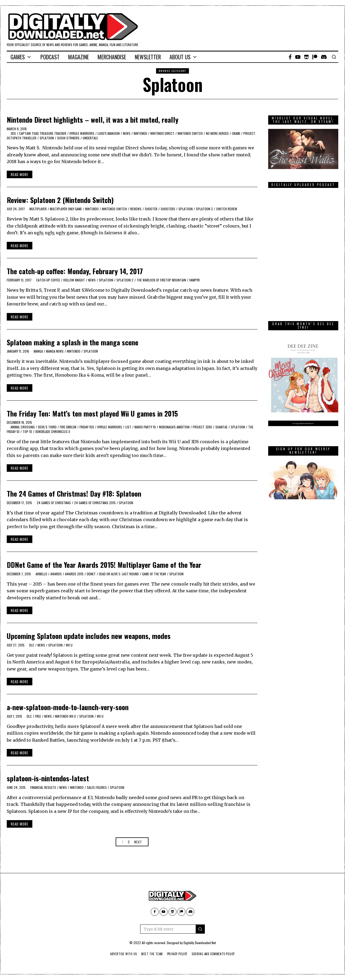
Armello (41, 574)
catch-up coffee (48, 280)
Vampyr (194, 280)
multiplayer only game (66, 209)
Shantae (221, 427)
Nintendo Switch (190, 133)
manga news (55, 351)
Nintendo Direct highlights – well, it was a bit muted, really (93, 120)
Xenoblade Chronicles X (53, 431)
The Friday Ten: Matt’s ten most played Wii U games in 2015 (92, 413)
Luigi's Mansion (109, 133)
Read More (20, 174)
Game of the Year (154, 574)
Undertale (90, 138)
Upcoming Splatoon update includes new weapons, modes (89, 636)
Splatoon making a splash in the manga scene (73, 342)
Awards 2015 (74, 574)
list (128, 427)
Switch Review (227, 209)
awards (56, 574)
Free (38, 716)
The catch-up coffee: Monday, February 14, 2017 (75, 271)
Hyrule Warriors (82, 133)
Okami (236, 133)
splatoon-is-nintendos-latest (48, 778)
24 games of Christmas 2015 (95, 503)
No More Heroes (217, 133)
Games (18, 57)
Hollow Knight (74, 280)
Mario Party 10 (145, 427)
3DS (13, 133)
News (127, 133)
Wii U (69, 645)
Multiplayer (38, 209)
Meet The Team (151, 954)
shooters (168, 209)
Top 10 (27, 431)
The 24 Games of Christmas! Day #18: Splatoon (74, 494)
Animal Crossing (23, 427)
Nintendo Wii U (65, 716)
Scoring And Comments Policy (216, 954)
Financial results (43, 787)
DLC (32, 645)
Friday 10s (87, 427)
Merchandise (112, 57)
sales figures (97, 787)
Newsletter (148, 57)
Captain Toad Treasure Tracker (43, 133)
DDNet (91, 574)
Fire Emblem (68, 427)
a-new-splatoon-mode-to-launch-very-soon (68, 707)
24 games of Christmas (54, 503)
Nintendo (140, 133)
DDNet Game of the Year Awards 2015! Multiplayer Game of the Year (104, 565)
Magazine (79, 57)
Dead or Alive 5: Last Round (119, 574)
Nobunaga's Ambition (174, 427)
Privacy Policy (177, 954)
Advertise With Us (121, 954)
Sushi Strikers (68, 138)
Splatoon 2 (204, 209)
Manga (38, 351)
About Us (180, 57)
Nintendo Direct (162, 133)
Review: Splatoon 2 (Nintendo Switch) (60, 200)
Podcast (50, 57)
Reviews (136, 209)
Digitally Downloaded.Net (200, 943)
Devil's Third (47, 427)
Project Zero (202, 427)
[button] (200, 929)
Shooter (151, 209)
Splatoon (47, 138)
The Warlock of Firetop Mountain (161, 280)
